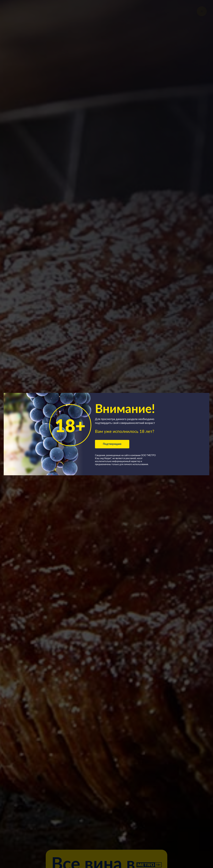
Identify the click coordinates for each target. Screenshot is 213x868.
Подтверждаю (112, 444)
